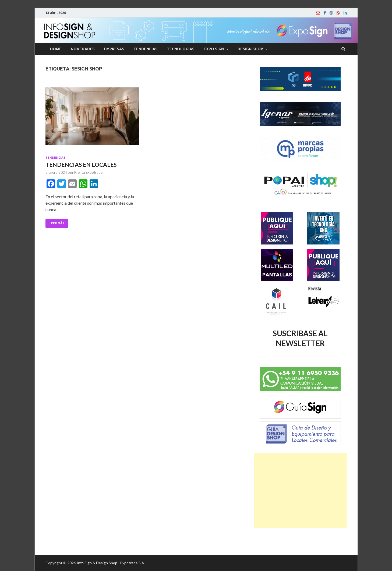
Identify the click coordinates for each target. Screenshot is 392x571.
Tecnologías (181, 49)
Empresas (114, 49)
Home (56, 49)
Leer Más (57, 223)
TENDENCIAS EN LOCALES (81, 164)
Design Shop (250, 49)
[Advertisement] (300, 490)
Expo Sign (214, 49)
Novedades (83, 49)
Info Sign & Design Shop (97, 563)
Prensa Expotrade (88, 172)
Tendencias (146, 49)
